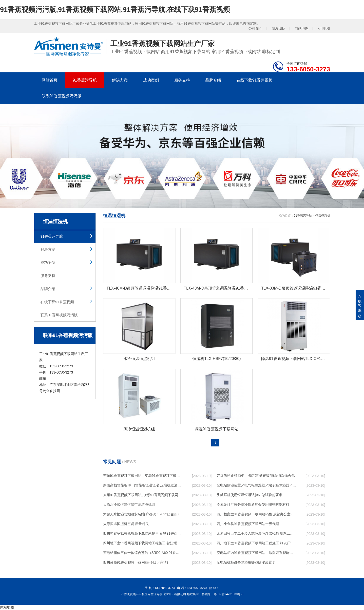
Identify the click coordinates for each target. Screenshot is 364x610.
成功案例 (151, 80)
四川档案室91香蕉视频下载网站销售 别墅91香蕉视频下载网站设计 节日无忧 (143, 534)
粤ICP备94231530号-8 (229, 594)
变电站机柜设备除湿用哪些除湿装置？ (246, 563)
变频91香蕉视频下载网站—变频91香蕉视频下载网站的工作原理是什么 (143, 476)
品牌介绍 (213, 80)
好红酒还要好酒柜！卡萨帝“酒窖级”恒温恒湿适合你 (256, 476)
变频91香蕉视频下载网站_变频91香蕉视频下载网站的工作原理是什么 (143, 495)
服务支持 (182, 80)
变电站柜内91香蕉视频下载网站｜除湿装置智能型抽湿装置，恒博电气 (256, 553)
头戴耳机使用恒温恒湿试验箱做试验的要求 (249, 495)
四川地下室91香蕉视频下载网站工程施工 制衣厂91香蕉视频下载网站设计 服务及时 (256, 543)
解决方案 (120, 80)
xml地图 (324, 28)
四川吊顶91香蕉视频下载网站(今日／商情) (136, 563)
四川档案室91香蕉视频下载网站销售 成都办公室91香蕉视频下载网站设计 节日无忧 (256, 514)
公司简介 (255, 28)
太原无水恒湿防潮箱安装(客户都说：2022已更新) (141, 514)
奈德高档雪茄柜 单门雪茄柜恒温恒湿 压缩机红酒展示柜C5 (143, 485)
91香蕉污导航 (85, 80)
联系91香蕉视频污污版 (62, 96)
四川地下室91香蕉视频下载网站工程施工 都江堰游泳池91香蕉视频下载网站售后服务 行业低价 (143, 543)
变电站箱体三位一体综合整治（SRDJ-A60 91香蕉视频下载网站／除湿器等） (143, 553)
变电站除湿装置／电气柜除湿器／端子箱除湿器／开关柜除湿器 (256, 485)
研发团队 (279, 28)
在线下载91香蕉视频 (254, 80)
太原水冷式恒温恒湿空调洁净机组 (129, 505)
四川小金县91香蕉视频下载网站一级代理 (248, 524)
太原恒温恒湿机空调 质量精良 (126, 524)
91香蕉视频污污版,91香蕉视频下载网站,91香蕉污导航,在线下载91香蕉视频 (115, 10)
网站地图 (302, 28)
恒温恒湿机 (323, 216)
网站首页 (50, 80)
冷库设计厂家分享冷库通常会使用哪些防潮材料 (253, 505)
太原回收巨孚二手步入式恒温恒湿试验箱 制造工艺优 (256, 534)
